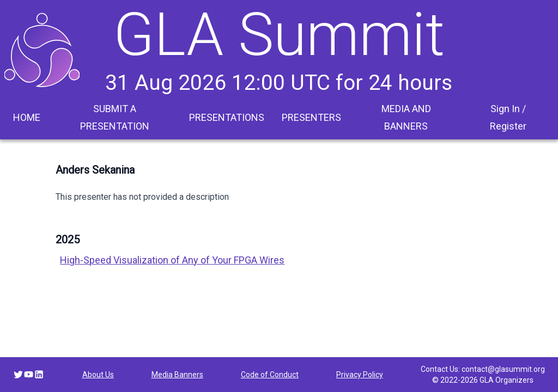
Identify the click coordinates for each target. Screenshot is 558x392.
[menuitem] (27, 118)
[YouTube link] (29, 374)
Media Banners (177, 375)
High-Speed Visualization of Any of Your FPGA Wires (172, 260)
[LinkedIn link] (39, 374)
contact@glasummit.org (503, 369)
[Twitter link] (18, 374)
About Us (98, 375)
